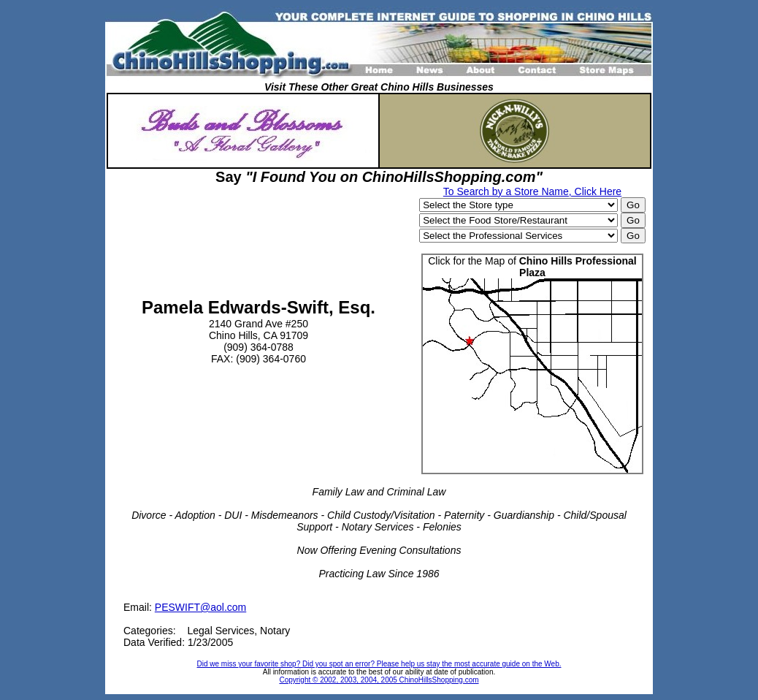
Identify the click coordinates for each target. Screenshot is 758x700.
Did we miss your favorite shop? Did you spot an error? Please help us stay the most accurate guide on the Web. (379, 664)
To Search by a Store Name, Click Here (532, 191)
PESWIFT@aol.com (200, 607)
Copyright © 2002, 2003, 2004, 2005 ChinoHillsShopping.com (379, 680)
